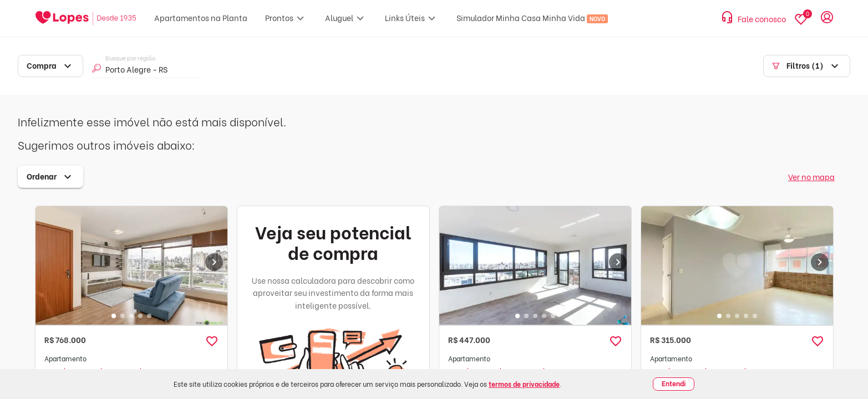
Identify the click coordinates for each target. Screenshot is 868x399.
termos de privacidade (524, 384)
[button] (212, 341)
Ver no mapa (811, 177)
